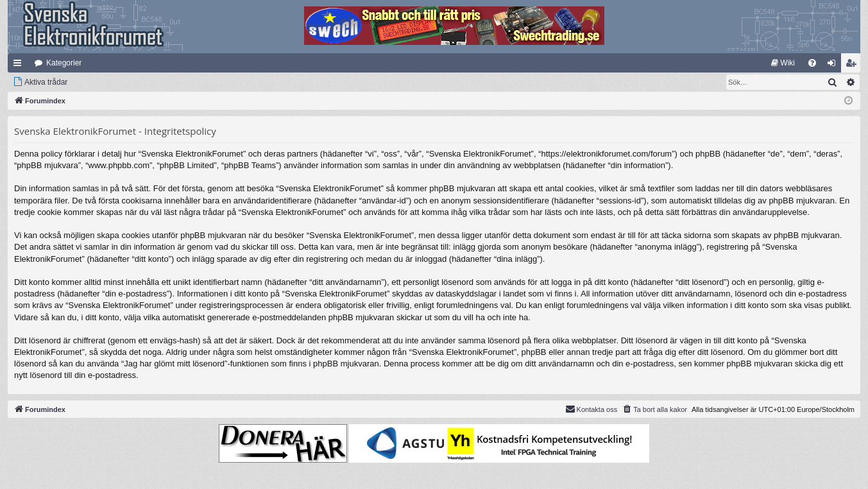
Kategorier (64, 63)
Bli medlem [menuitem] (854, 65)
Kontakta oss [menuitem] (591, 409)
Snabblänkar (20, 65)
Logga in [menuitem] (834, 65)
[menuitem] (783, 63)
